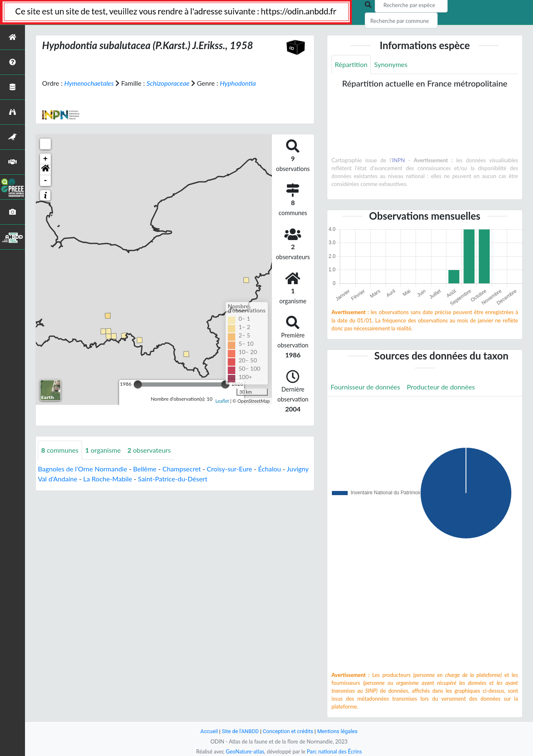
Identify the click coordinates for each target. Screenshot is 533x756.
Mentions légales (337, 731)
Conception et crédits (288, 731)
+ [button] (46, 159)
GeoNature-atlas (245, 751)
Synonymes (391, 64)
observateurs (149, 450)
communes (60, 450)
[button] (45, 170)
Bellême (145, 469)
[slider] (138, 384)
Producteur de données (441, 387)
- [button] (46, 181)
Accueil (209, 731)
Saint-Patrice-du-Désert (173, 479)
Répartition (351, 64)
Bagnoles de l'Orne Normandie (82, 469)
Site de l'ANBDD (240, 731)
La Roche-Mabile (108, 479)
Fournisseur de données (365, 387)
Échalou (270, 469)
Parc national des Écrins (334, 751)
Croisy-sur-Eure (229, 469)
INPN (398, 160)
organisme (103, 450)
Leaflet (222, 401)
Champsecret (182, 469)
